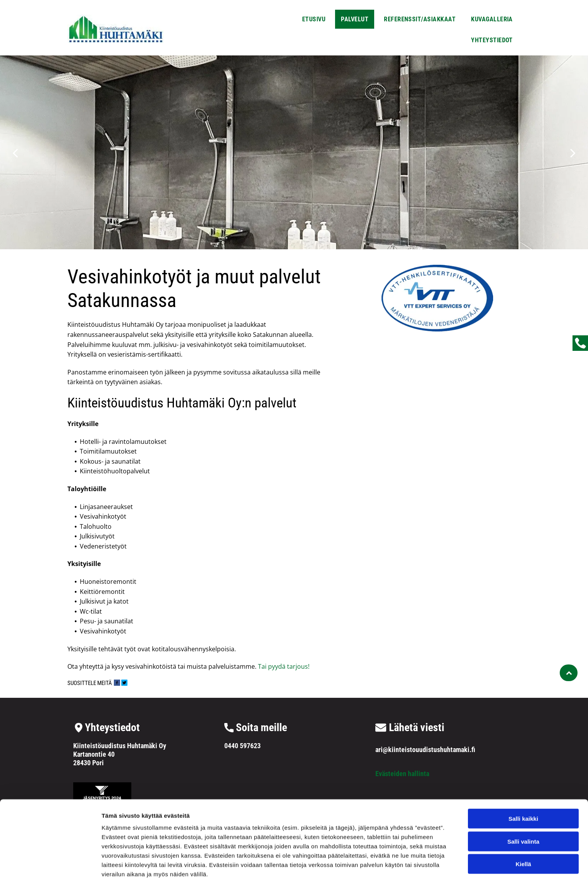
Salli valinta (524, 807)
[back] (15, 153)
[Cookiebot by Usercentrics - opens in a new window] (50, 865)
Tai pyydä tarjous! (283, 666)
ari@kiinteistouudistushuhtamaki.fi (425, 750)
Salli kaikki (524, 784)
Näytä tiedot (414, 865)
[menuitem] (314, 18)
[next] (573, 153)
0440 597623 (242, 746)
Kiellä (523, 829)
